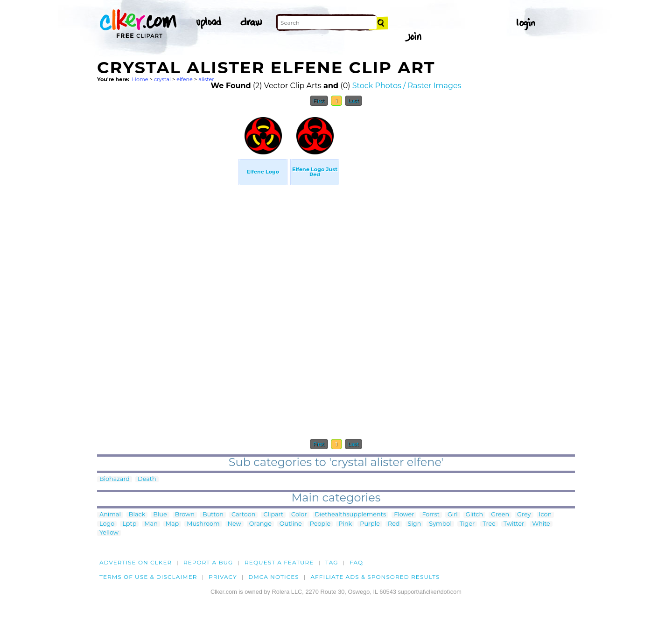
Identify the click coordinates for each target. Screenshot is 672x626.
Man (151, 524)
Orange (260, 524)
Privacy (223, 577)
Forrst (430, 515)
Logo (107, 524)
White (541, 524)
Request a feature (279, 562)
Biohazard (115, 479)
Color (299, 515)
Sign (415, 524)
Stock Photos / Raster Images (407, 86)
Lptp (129, 524)
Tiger (467, 524)
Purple (370, 524)
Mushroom (203, 524)
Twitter (514, 524)
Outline (291, 524)
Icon (546, 515)
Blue (160, 515)
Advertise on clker (136, 562)
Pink (345, 524)
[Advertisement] (167, 251)
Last (353, 101)
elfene (185, 79)
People (320, 524)
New (234, 524)
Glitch (474, 515)
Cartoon (244, 515)
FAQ (356, 562)
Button (213, 515)
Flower (404, 515)
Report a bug (208, 562)
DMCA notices (274, 577)
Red (394, 524)
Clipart (273, 515)
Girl (453, 515)
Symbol (440, 524)
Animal (110, 515)
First (319, 101)
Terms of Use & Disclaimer (148, 577)
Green (500, 515)
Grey (524, 515)
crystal (162, 79)
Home (140, 79)
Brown (185, 515)
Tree (489, 524)
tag (332, 562)
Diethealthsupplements (351, 515)
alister (206, 79)
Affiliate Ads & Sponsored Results (375, 577)
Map (172, 524)
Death (147, 479)
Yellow (109, 533)
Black (137, 515)
